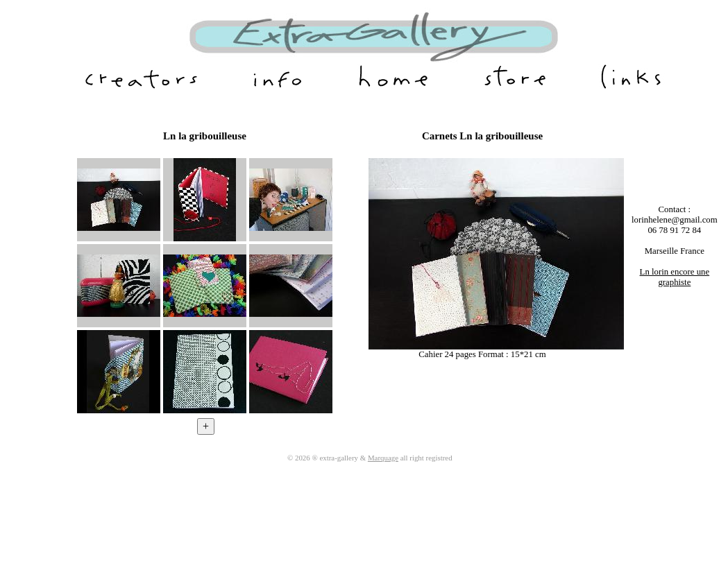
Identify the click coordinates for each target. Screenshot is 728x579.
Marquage (383, 458)
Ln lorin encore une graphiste (675, 277)
